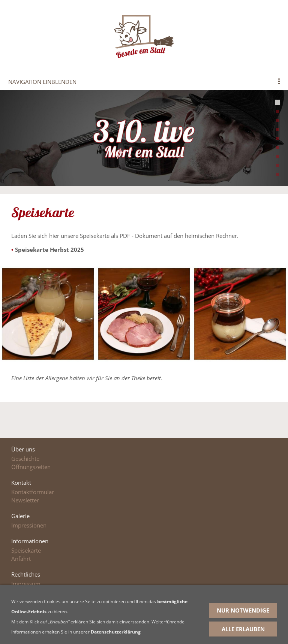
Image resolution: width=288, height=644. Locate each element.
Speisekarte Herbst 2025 (49, 250)
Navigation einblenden (42, 82)
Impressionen (29, 525)
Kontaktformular (33, 492)
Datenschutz (27, 592)
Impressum (26, 584)
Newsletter (25, 500)
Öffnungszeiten (31, 467)
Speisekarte (26, 550)
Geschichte (25, 459)
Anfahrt (21, 559)
